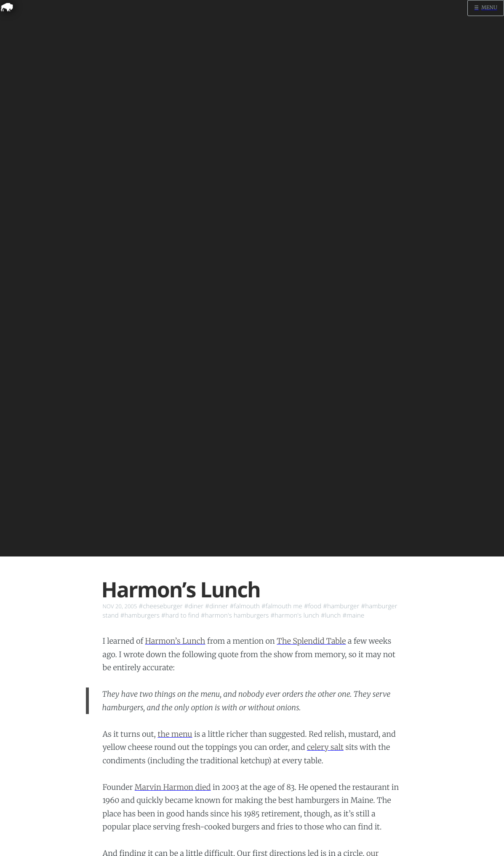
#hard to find (180, 615)
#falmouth (245, 606)
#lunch (331, 615)
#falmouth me (282, 606)
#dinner (217, 606)
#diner (194, 606)
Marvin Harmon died (173, 787)
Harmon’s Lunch (175, 641)
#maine (353, 615)
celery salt (325, 747)
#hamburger (341, 606)
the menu (175, 734)
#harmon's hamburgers (235, 615)
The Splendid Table (311, 641)
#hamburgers (140, 615)
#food (313, 606)
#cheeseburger (161, 606)
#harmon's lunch (295, 615)
